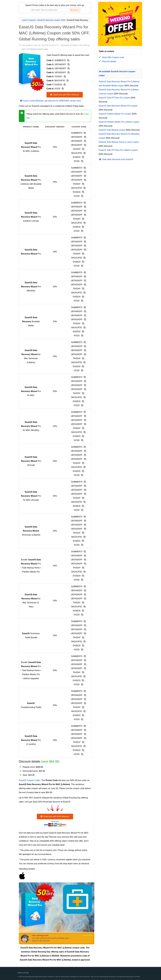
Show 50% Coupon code (113, 57)
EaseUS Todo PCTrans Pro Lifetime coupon (118, 150)
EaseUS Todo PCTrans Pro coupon (115, 98)
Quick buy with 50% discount (64, 95)
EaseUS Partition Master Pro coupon (115, 114)
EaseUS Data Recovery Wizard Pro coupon (118, 106)
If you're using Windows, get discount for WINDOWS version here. (51, 101)
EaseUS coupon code (39, 49)
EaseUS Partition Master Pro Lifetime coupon (119, 122)
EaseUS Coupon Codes (30, 780)
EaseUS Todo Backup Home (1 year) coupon (119, 142)
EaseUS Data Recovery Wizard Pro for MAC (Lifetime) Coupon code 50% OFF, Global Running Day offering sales (54, 33)
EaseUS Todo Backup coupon (112, 130)
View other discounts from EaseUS (116, 159)
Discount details (109, 61)
